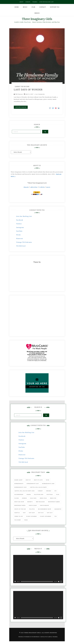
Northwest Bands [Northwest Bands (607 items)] (54, 502)
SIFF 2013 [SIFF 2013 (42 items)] (50, 513)
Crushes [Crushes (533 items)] (49, 491)
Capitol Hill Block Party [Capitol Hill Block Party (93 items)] (38, 487)
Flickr (18, 235)
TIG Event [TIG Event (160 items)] (18, 520)
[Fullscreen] (61, 582)
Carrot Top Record (22, 87)
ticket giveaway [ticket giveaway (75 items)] (31, 516)
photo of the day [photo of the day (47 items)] (20, 509)
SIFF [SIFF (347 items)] (24, 513)
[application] (38, 569)
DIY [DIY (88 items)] (56, 491)
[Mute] (59, 582)
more (48, 187)
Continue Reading (21, 107)
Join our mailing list (46, 2)
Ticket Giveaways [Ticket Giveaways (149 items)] (46, 516)
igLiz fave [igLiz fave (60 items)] (33, 498)
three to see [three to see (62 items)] (19, 516)
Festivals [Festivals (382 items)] (50, 495)
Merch (37, 13)
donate (26, 187)
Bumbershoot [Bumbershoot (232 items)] (19, 484)
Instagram (20, 227)
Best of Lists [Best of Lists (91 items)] (38, 480)
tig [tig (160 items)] (56, 516)
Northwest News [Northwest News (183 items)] (20, 505)
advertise (34, 187)
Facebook (20, 220)
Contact (43, 7)
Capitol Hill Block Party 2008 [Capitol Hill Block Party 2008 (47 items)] (24, 491)
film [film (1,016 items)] (58, 495)
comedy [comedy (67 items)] (40, 491)
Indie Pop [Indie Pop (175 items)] (53, 498)
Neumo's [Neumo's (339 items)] (30, 502)
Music (25, 7)
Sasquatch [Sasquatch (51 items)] (58, 509)
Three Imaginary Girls (37, 19)
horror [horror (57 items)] (24, 498)
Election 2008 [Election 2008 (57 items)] (39, 495)
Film (33, 7)
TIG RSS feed (21, 246)
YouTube (19, 231)
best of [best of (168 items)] (28, 480)
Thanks (35, 2)
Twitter (19, 224)
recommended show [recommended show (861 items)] (45, 509)
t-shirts (42, 187)
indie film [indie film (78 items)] (43, 498)
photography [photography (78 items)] (44, 505)
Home (17, 7)
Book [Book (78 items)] (48, 480)
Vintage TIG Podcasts (24, 242)
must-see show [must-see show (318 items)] (19, 502)
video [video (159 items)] (26, 520)
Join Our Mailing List (24, 216)
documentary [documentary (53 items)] (19, 495)
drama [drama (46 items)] (29, 495)
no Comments (40, 94)
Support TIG (55, 7)
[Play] (15, 582)
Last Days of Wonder (28, 90)
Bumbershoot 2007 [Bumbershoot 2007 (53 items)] (33, 484)
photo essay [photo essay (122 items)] (33, 505)
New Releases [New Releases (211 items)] (40, 502)
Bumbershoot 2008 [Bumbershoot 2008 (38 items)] (48, 484)
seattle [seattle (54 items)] (17, 513)
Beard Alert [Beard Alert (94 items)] (18, 480)
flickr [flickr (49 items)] (17, 498)
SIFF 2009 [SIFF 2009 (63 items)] (32, 513)
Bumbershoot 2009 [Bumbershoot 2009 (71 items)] (21, 487)
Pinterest (20, 239)
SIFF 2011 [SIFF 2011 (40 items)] (41, 513)
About (21, 2)
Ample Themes (53, 637)
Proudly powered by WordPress (29, 637)
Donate (28, 2)
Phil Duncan (19, 94)
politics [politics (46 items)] (32, 509)
